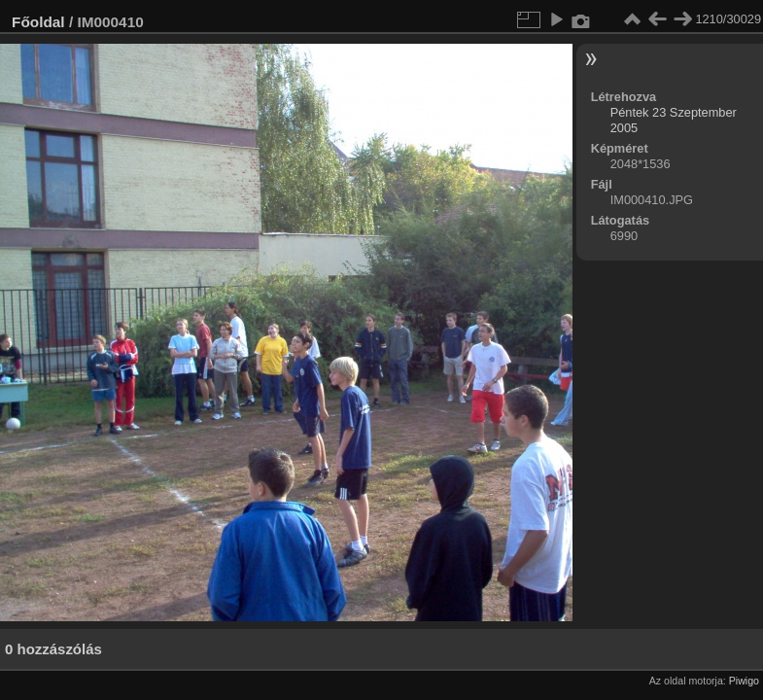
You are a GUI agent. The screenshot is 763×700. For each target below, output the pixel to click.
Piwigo (744, 681)
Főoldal (38, 22)
